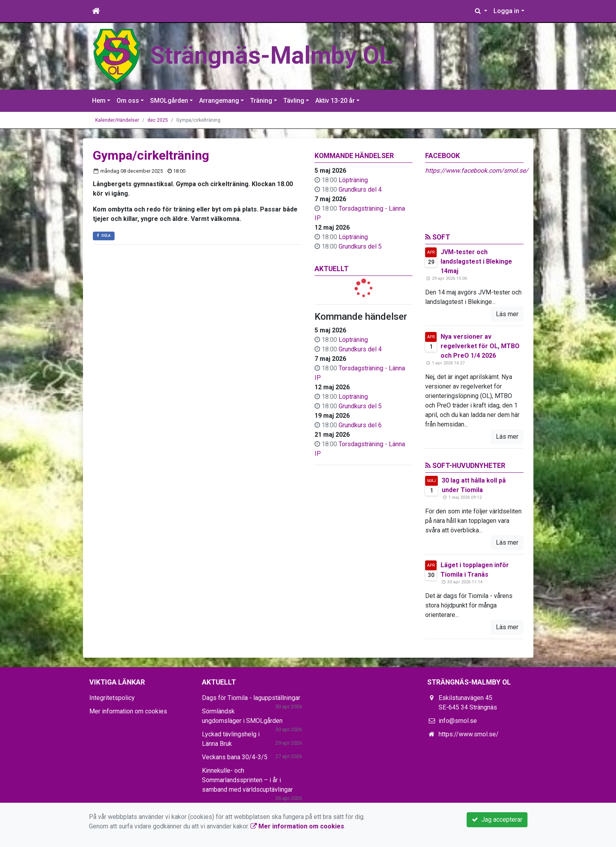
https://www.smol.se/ (469, 734)
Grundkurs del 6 (360, 425)
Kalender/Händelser (117, 120)
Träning (261, 101)
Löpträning (353, 180)
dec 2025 (158, 120)
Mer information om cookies (128, 711)
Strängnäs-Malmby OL (273, 55)
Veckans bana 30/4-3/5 (235, 757)
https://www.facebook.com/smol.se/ (477, 171)
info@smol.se (458, 721)
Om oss (128, 101)
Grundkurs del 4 (360, 190)
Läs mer (507, 314)
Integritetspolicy (112, 698)
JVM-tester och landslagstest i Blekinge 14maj (476, 261)
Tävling (294, 101)
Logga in (506, 11)
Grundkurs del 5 (360, 246)
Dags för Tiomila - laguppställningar (251, 698)
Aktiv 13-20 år (335, 101)
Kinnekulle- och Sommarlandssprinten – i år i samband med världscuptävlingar (247, 780)
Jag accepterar (497, 820)
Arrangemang (219, 101)
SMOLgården (169, 101)
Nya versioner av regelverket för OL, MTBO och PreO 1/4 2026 (480, 346)
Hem (99, 101)
